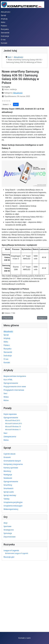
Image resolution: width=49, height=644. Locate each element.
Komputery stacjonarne (13, 464)
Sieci (5, 393)
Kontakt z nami (24, 638)
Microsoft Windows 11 (13, 429)
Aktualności (6, 12)
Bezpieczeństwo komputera (15, 376)
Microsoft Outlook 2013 (13, 423)
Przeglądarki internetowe (14, 390)
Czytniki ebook (9, 454)
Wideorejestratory (11, 509)
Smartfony (8, 485)
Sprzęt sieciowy (10, 495)
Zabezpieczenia (10, 437)
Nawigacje (8, 475)
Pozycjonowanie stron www (15, 387)
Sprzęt (3, 15)
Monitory (7, 471)
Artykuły (4, 19)
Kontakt (4, 43)
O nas (3, 40)
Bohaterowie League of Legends (17, 553)
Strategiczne (9, 530)
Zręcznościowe (10, 537)
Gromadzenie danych (12, 461)
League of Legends (11, 550)
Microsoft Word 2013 (13, 420)
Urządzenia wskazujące (13, 506)
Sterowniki (5, 33)
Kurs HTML (8, 380)
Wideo (6, 397)
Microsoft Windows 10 (13, 426)
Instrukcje (5, 36)
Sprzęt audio (9, 492)
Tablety (7, 499)
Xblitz (3, 22)
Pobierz (4, 26)
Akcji (5, 523)
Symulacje (8, 533)
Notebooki (8, 478)
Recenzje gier (9, 557)
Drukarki (7, 457)
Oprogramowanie (11, 383)
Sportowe (7, 526)
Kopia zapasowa (10, 414)
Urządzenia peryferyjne (13, 502)
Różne (6, 400)
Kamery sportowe (11, 468)
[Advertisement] (20, 609)
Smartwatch (8, 488)
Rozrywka (5, 29)
